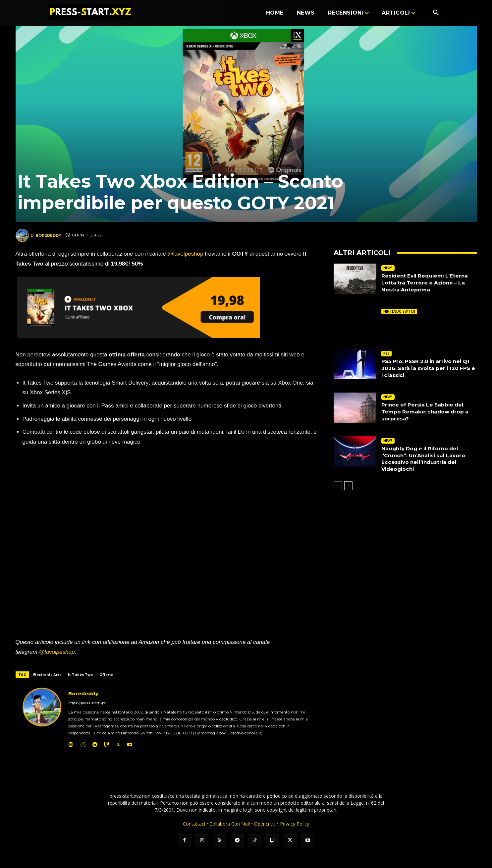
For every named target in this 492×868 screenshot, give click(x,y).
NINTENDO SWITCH (399, 311)
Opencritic (266, 824)
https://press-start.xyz (87, 703)
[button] (436, 13)
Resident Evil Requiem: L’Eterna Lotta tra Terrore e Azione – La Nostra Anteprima (427, 283)
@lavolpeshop (186, 254)
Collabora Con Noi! (230, 824)
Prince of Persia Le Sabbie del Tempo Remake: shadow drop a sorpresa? (427, 412)
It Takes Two (80, 675)
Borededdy (48, 235)
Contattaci (194, 824)
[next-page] (348, 486)
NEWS (388, 268)
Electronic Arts (47, 675)
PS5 (386, 353)
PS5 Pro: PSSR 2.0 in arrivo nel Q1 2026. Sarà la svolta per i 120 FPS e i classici (428, 368)
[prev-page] (338, 486)
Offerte (106, 675)
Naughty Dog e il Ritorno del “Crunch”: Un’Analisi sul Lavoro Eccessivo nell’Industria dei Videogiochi (425, 459)
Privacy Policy (295, 824)
